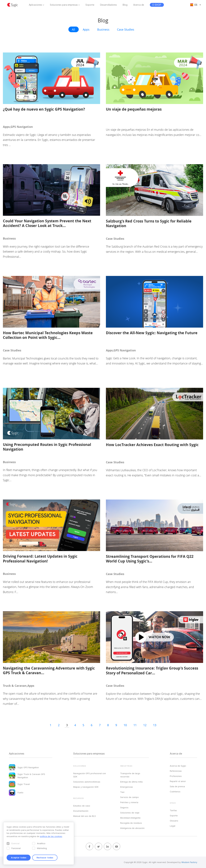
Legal (173, 826)
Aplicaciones (35, 5)
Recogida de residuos (131, 823)
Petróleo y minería (129, 802)
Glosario (174, 821)
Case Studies (126, 29)
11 (135, 725)
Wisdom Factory (189, 862)
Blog (125, 5)
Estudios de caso (82, 806)
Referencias (176, 771)
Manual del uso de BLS (84, 816)
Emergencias (127, 787)
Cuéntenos (175, 792)
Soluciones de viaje (130, 813)
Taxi (122, 792)
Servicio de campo (129, 797)
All (73, 29)
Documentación (81, 811)
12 (145, 725)
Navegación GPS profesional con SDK (90, 775)
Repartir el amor (178, 781)
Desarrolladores (108, 5)
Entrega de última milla (131, 782)
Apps (86, 29)
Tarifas (173, 810)
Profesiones (176, 776)
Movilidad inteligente (130, 818)
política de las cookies (51, 836)
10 (125, 725)
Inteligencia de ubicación (132, 828)
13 (155, 725)
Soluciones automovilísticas (87, 782)
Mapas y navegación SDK (86, 787)
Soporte (90, 5)
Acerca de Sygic (178, 766)
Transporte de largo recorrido (130, 775)
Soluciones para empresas (64, 5)
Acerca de (139, 5)
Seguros (124, 807)
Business (103, 29)
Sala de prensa (177, 786)
